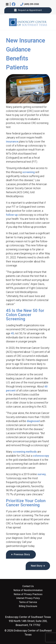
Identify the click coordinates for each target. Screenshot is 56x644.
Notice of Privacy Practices (28, 594)
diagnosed (33, 421)
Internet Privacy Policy (28, 598)
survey (42, 474)
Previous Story (22, 554)
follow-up (12, 215)
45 (12, 333)
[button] (7, 4)
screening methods (25, 452)
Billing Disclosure (28, 606)
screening (29, 172)
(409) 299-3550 (30, 4)
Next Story (37, 566)
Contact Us (28, 586)
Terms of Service (28, 602)
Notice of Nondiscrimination (28, 590)
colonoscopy (41, 456)
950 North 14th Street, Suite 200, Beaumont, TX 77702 (28, 621)
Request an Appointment (28, 10)
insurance (12, 141)
